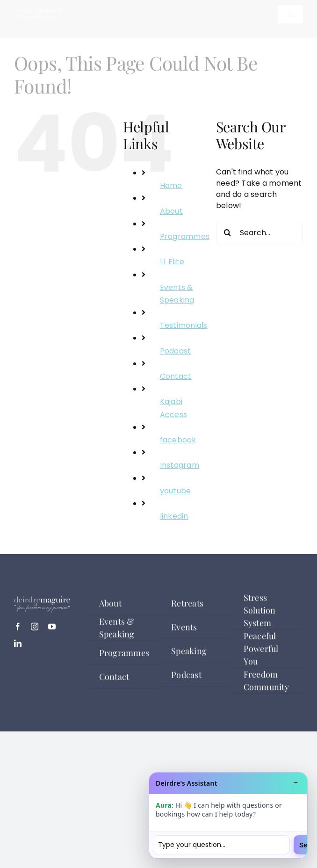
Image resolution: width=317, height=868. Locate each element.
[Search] (228, 232)
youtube (176, 491)
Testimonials (184, 325)
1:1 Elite (172, 262)
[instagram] (35, 630)
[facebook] (18, 630)
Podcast (176, 351)
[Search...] (259, 232)
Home (171, 185)
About (171, 211)
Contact (176, 376)
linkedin (174, 516)
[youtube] (52, 630)
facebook (178, 440)
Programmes (185, 236)
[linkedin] (18, 647)
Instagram (180, 465)
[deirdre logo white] (38, 18)
